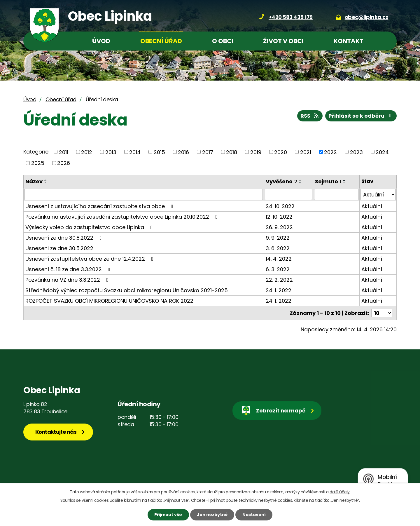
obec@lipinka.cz (367, 17)
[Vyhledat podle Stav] (378, 194)
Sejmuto (328, 181)
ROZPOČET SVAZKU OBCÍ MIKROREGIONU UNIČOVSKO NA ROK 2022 (109, 301)
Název (34, 181)
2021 (306, 152)
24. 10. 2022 (280, 206)
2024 (382, 152)
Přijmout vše (168, 515)
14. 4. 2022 (279, 259)
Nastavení (254, 515)
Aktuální (372, 206)
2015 (159, 152)
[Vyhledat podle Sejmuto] (336, 194)
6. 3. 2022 (278, 269)
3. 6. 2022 (278, 248)
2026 (64, 163)
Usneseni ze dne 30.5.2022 (65, 248)
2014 (135, 152)
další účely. (340, 492)
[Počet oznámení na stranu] (382, 313)
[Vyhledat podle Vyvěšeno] (288, 194)
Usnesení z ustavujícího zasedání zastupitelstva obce (100, 206)
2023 (356, 152)
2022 (330, 152)
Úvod (101, 41)
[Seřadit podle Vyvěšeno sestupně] (300, 182)
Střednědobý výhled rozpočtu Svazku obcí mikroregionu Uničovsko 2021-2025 (127, 290)
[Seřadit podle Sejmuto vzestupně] (344, 180)
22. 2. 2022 (279, 280)
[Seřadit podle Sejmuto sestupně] (344, 182)
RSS (310, 116)
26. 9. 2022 (279, 227)
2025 (38, 163)
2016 (183, 152)
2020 (281, 152)
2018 (232, 152)
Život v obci (283, 41)
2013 (111, 152)
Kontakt (349, 41)
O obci (223, 41)
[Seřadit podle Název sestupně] (46, 182)
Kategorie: (36, 152)
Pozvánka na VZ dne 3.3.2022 (68, 280)
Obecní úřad (161, 41)
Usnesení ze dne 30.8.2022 (65, 238)
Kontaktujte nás (56, 432)
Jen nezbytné (212, 515)
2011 (64, 152)
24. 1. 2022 (279, 290)
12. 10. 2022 (279, 217)
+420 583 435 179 (291, 17)
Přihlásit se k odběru (361, 116)
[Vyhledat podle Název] (144, 194)
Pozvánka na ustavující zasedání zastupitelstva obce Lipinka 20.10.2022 (123, 217)
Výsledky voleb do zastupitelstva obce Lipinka (90, 227)
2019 (256, 152)
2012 (87, 152)
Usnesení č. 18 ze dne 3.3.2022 (69, 269)
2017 (208, 152)
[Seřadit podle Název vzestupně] (46, 180)
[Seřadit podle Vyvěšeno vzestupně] (300, 180)
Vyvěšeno (281, 181)
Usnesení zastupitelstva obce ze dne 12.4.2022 (91, 259)
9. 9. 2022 (278, 238)
